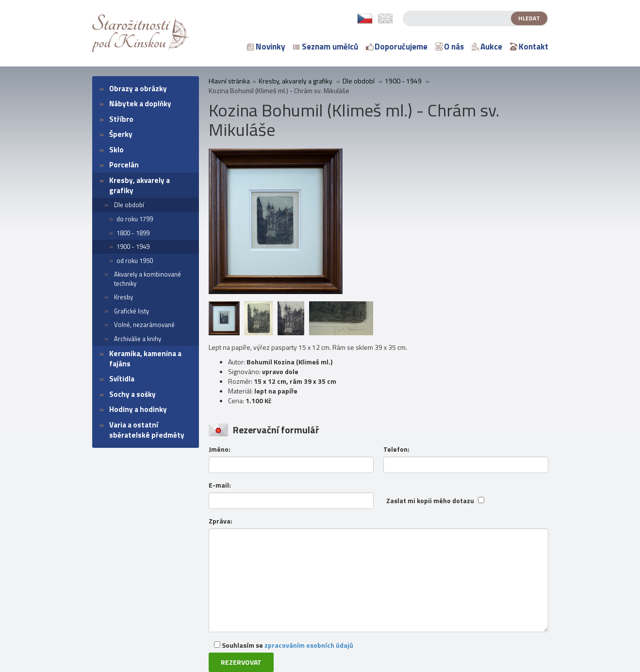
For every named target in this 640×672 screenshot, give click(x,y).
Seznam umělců (326, 47)
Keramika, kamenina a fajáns (145, 359)
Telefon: (396, 449)
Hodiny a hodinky (138, 409)
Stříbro (121, 119)
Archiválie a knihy (138, 339)
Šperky (121, 134)
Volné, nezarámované (144, 325)
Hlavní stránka (229, 81)
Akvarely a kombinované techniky (148, 279)
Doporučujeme (397, 47)
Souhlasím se (284, 645)
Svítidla (122, 379)
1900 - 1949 (133, 246)
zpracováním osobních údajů (309, 645)
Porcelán (124, 165)
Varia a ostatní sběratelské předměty (147, 430)
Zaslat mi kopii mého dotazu (430, 501)
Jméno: (220, 449)
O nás (450, 47)
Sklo (116, 150)
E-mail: (220, 485)
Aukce (487, 47)
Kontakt (529, 47)
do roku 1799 (135, 219)
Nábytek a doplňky (140, 104)
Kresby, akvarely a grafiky (139, 185)
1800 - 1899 (133, 233)
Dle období (129, 205)
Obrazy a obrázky (138, 89)
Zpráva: (221, 521)
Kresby (123, 297)
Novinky (266, 47)
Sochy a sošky (132, 394)
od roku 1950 (135, 261)
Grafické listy (131, 311)
